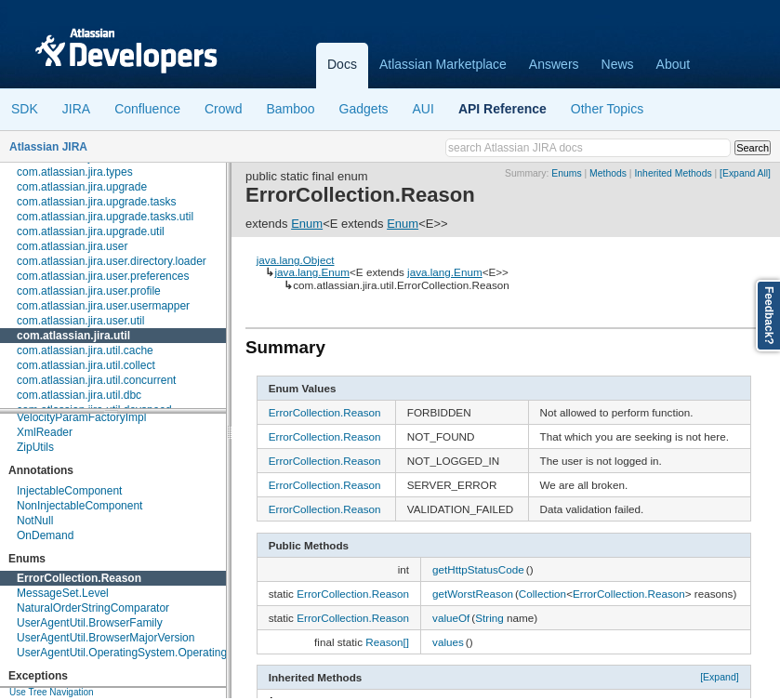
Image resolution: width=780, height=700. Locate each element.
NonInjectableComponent (79, 506)
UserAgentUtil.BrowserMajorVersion (106, 638)
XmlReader (45, 432)
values (448, 642)
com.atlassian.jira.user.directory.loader (112, 261)
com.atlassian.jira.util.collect (86, 365)
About (674, 64)
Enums (566, 173)
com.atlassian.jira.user (72, 246)
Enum (307, 224)
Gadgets (364, 109)
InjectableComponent (69, 491)
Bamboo (290, 109)
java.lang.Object (296, 260)
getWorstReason (473, 594)
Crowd (223, 109)
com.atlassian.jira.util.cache (85, 350)
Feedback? (769, 316)
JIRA (76, 109)
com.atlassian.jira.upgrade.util (91, 231)
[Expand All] (745, 173)
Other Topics (607, 109)
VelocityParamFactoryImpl (81, 417)
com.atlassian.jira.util (73, 336)
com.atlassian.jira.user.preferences (103, 276)
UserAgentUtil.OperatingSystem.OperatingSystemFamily (157, 653)
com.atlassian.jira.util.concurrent (96, 380)
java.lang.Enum (312, 272)
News (618, 64)
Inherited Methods (673, 173)
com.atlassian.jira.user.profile (89, 291)
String (489, 618)
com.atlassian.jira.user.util (80, 321)
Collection (542, 594)
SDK (25, 109)
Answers (554, 64)
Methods (608, 173)
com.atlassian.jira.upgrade (82, 187)
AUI (423, 109)
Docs (342, 64)
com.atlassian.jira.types (75, 172)
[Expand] (720, 677)
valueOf (451, 618)
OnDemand (45, 535)
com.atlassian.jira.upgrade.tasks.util (105, 217)
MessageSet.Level (63, 593)
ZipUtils (35, 447)
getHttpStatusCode (478, 569)
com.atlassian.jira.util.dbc (79, 395)
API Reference (502, 109)
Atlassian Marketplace (443, 64)
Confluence (147, 109)
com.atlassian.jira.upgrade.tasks (96, 202)
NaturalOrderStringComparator (93, 608)
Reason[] (387, 642)
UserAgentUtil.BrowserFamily (90, 623)
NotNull (35, 521)
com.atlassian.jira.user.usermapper (103, 306)
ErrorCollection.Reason (79, 578)
